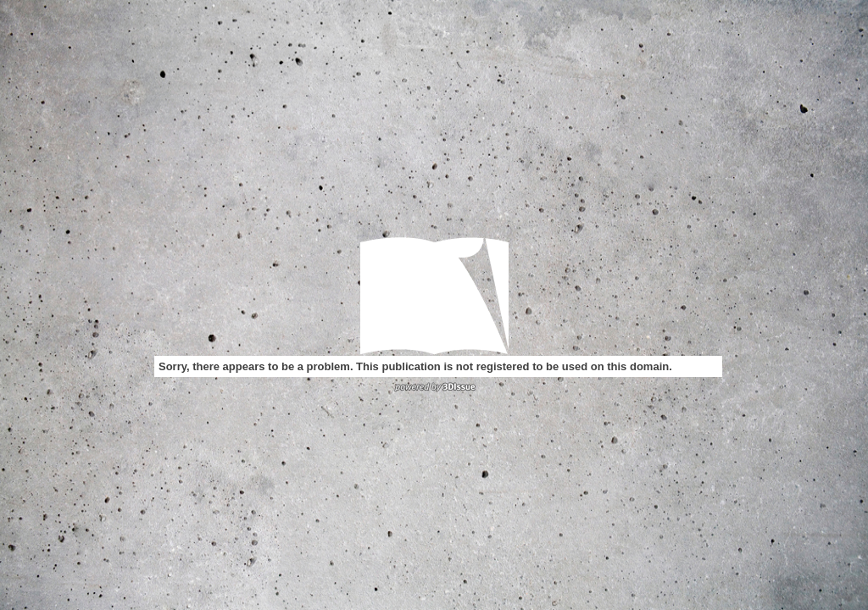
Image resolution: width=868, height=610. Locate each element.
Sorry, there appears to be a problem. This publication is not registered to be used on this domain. (415, 366)
